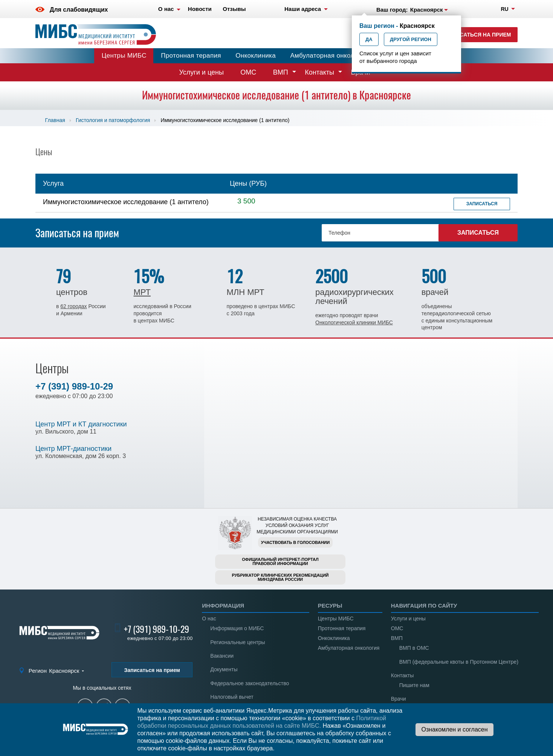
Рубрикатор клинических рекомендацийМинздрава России (280, 577)
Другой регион (411, 39)
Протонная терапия (191, 56)
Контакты (319, 72)
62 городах (73, 306)
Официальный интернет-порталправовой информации (280, 561)
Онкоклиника (256, 56)
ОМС (248, 72)
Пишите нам (414, 685)
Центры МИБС (124, 56)
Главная (55, 120)
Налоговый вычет (232, 697)
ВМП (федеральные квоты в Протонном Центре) (459, 662)
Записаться (482, 204)
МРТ (142, 292)
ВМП (281, 72)
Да (369, 39)
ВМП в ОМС (414, 648)
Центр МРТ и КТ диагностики (81, 424)
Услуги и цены (202, 72)
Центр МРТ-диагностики (73, 449)
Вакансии (222, 656)
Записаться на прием (478, 35)
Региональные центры (238, 642)
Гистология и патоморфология (113, 120)
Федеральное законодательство (250, 683)
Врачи (399, 699)
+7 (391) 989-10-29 (74, 386)
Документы (224, 669)
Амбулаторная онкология (329, 56)
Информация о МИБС (237, 628)
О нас (209, 619)
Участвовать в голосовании (295, 542)
